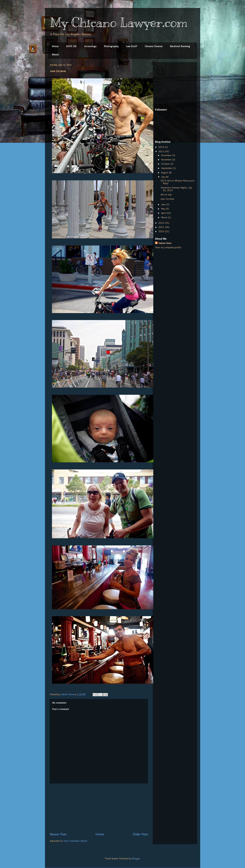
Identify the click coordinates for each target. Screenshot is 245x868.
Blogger (136, 858)
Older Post (140, 834)
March (164, 217)
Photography (111, 46)
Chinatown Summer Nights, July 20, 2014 (176, 189)
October (166, 164)
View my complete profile (168, 247)
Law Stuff (132, 46)
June (164, 204)
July (163, 177)
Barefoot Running (180, 46)
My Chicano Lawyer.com (119, 23)
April (164, 213)
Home (55, 46)
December (167, 155)
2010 (162, 231)
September (167, 168)
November (167, 160)
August (165, 173)
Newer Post (58, 834)
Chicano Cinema (154, 46)
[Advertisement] (99, 808)
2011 (162, 227)
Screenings (90, 46)
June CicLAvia (167, 199)
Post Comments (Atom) (75, 841)
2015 (162, 147)
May (163, 209)
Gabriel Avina (165, 243)
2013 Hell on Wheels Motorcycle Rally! (177, 182)
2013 (162, 151)
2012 (162, 223)
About (55, 55)
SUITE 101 (71, 46)
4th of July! (166, 195)
